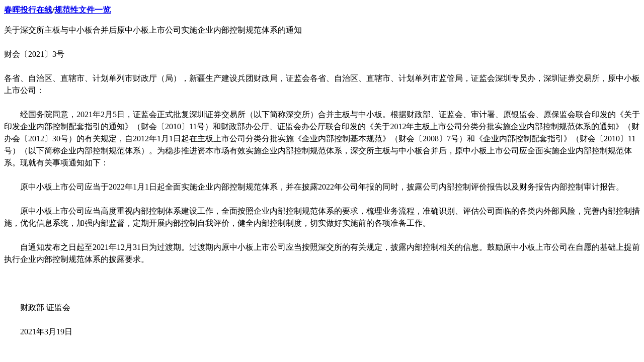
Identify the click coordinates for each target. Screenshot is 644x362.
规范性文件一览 (83, 10)
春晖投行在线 (28, 10)
